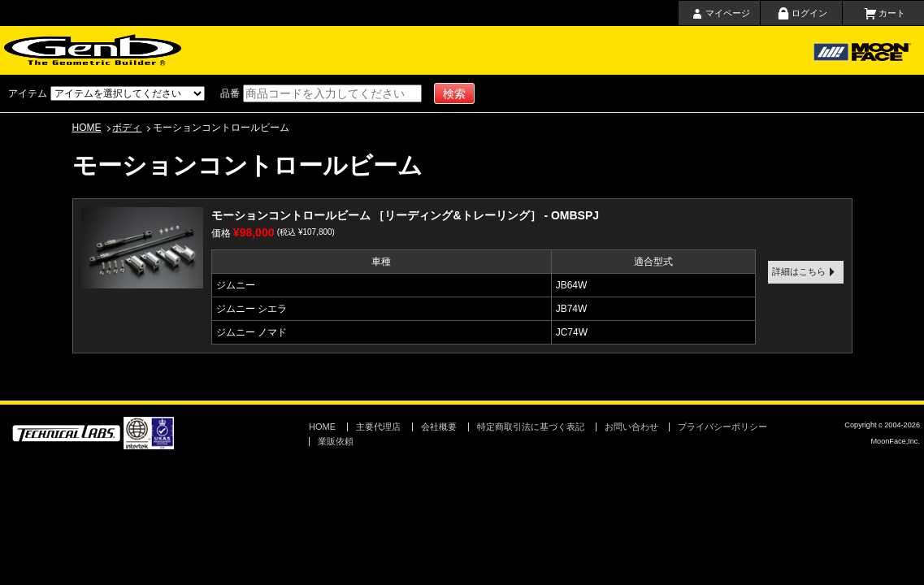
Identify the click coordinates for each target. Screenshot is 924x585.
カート (892, 13)
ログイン (809, 13)
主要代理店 (501, 50)
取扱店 (568, 50)
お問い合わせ (715, 50)
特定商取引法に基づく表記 (531, 427)
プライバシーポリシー (722, 427)
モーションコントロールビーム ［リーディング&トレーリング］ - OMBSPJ (406, 215)
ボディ (127, 128)
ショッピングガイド (419, 50)
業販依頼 (336, 441)
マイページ (728, 13)
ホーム (258, 50)
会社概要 (645, 50)
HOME (87, 128)
